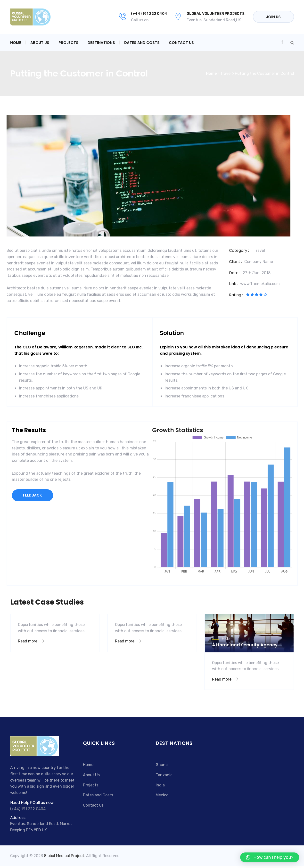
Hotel (227, 639)
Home (16, 43)
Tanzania (164, 775)
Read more (31, 641)
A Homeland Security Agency (245, 645)
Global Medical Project (64, 856)
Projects (68, 43)
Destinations (101, 43)
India (160, 785)
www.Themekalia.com (260, 284)
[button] (270, 857)
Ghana (162, 765)
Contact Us (181, 43)
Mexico (162, 795)
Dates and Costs (142, 43)
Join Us (273, 17)
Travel (259, 250)
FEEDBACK (33, 495)
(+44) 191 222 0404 (149, 14)
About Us (40, 43)
